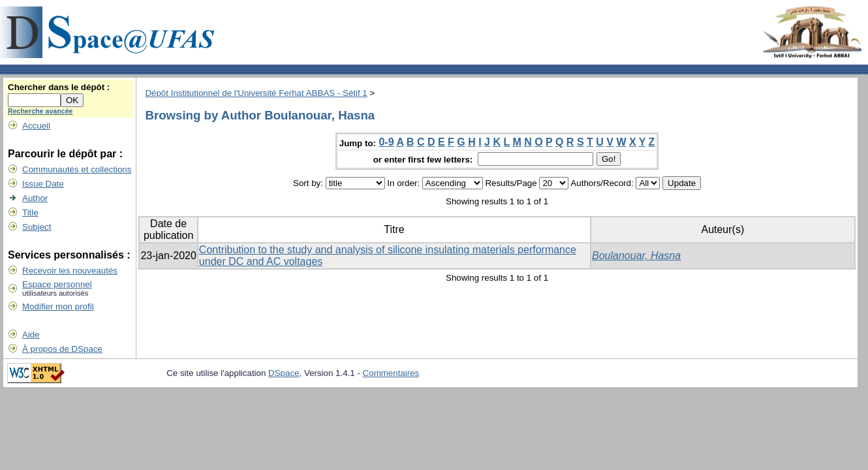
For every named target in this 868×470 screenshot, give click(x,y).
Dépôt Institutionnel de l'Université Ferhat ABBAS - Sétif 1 (256, 93)
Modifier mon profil (58, 306)
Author (35, 198)
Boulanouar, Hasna (636, 256)
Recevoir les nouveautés (70, 271)
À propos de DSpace (62, 349)
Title (30, 212)
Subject (37, 227)
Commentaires (391, 373)
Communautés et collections (77, 169)
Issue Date (43, 184)
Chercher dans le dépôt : (59, 87)
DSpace (284, 373)
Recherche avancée (40, 111)
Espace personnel (57, 284)
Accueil (36, 126)
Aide (31, 335)
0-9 (386, 142)
